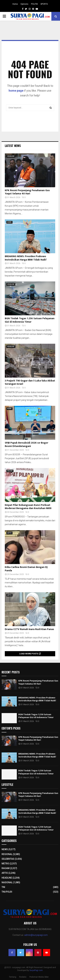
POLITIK (34, 4)
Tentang (13, 977)
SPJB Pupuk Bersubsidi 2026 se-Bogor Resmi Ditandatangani (26, 445)
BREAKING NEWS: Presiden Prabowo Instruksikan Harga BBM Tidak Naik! (26, 258)
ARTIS (9, 533)
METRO (5, 864)
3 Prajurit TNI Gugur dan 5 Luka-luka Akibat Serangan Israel (30, 382)
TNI (3, 887)
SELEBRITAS (8, 859)
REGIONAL (7, 854)
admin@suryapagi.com (36, 935)
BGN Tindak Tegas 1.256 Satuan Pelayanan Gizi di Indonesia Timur (30, 320)
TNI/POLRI (7, 892)
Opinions (24, 4)
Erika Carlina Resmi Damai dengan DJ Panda (26, 569)
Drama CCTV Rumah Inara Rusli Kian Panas (29, 629)
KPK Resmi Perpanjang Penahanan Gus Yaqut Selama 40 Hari (27, 192)
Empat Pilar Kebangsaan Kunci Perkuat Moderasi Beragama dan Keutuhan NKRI (28, 507)
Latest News (13, 146)
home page (16, 91)
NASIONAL (7, 882)
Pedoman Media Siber (39, 977)
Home (15, 4)
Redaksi (23, 977)
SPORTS (44, 4)
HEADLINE (11, 156)
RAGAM (10, 471)
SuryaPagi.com (36, 970)
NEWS (9, 222)
